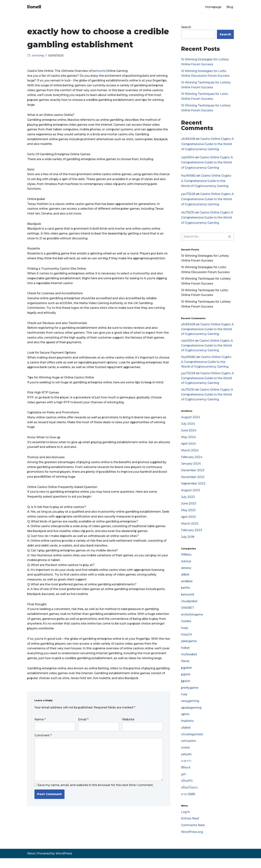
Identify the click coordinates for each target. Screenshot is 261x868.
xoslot (186, 756)
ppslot (186, 689)
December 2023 (193, 476)
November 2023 (193, 482)
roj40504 (188, 158)
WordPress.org (192, 842)
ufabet (186, 736)
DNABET (188, 615)
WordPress (64, 863)
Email (83, 734)
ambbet (187, 588)
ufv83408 (188, 140)
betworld (100, 71)
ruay (184, 703)
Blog (230, 7)
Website (128, 734)
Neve (31, 863)
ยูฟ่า (184, 783)
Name (40, 734)
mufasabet (189, 662)
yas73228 (188, 196)
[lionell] (34, 7)
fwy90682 (188, 177)
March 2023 (190, 529)
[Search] (203, 238)
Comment (43, 750)
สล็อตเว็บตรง (189, 797)
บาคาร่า (186, 770)
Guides (186, 628)
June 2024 (189, 435)
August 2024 (191, 421)
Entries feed (190, 828)
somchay (38, 55)
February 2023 (192, 536)
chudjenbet (189, 608)
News (185, 669)
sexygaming (190, 709)
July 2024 (188, 428)
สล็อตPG (187, 790)
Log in (186, 821)
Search (186, 27)
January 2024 (191, 469)
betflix (186, 595)
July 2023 (188, 503)
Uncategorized (192, 743)
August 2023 (190, 496)
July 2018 (188, 543)
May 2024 (188, 442)
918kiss (186, 561)
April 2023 (188, 523)
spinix (185, 723)
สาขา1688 (188, 804)
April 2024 (189, 449)
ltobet (186, 655)
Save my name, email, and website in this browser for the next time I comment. (95, 801)
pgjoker (187, 676)
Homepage (213, 7)
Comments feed (193, 835)
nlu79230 (188, 214)
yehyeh (186, 763)
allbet (185, 581)
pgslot (186, 682)
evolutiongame (192, 621)
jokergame (189, 649)
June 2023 (189, 509)
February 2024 (192, 462)
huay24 (187, 642)
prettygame (190, 696)
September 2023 (193, 489)
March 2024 (190, 455)
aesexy (186, 574)
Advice (186, 568)
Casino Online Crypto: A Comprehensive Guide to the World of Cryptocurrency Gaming (207, 145)
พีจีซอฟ (186, 777)
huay (185, 635)
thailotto (188, 729)
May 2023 (188, 516)
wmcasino (189, 750)
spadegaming (191, 716)
